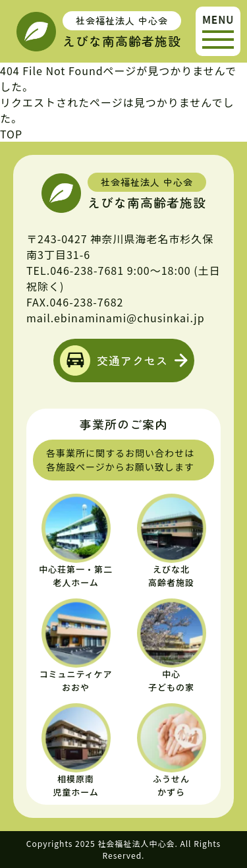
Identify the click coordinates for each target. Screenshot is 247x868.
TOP (11, 134)
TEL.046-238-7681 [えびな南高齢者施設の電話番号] (75, 270)
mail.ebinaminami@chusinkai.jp (116, 318)
